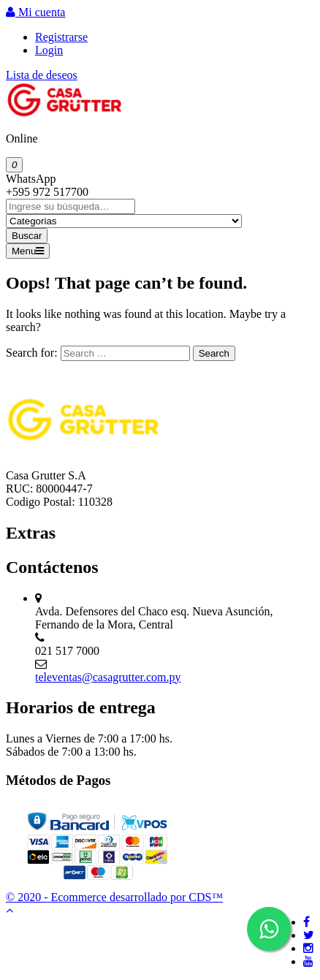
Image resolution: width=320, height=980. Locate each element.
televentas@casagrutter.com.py (108, 677)
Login (49, 50)
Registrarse (61, 37)
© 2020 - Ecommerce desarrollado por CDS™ (114, 897)
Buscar (27, 236)
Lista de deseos (42, 75)
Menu (28, 251)
